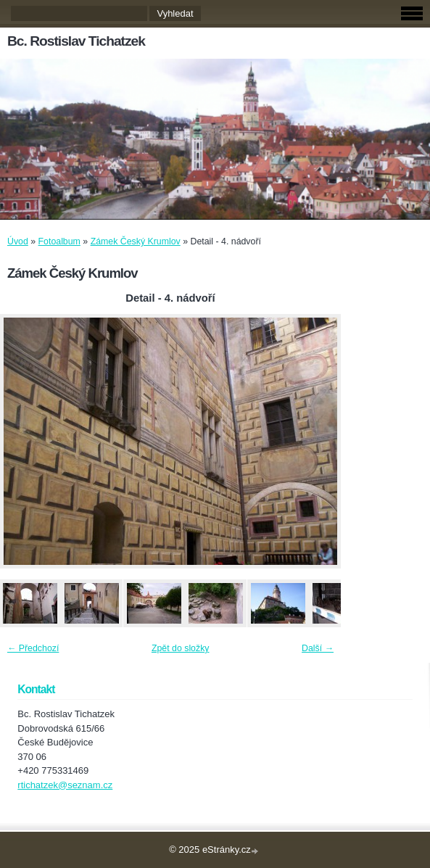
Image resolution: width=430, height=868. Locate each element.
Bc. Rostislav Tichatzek (76, 41)
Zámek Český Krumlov (136, 241)
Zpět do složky (181, 648)
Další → (318, 648)
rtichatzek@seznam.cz (65, 785)
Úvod (18, 241)
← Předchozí (33, 648)
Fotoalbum (59, 241)
